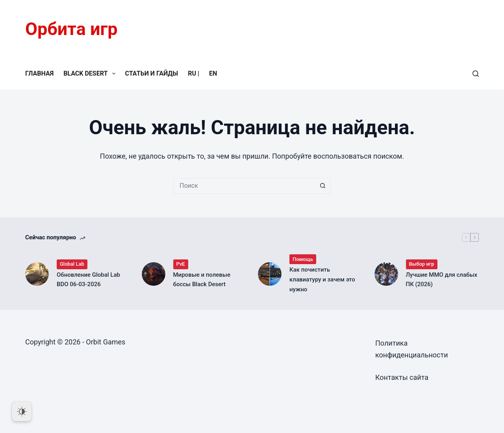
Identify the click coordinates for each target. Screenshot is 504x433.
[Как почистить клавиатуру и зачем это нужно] (270, 274)
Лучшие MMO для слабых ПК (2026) (442, 280)
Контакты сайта (402, 377)
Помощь (303, 259)
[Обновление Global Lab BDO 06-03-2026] (37, 274)
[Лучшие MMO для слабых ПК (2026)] (386, 274)
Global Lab (72, 264)
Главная (39, 73)
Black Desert (91, 74)
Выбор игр (422, 264)
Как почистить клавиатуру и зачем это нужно (322, 279)
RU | (194, 73)
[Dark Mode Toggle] (22, 411)
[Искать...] (244, 186)
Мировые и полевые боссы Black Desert (202, 280)
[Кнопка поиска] (323, 186)
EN (213, 73)
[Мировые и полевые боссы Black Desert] (154, 274)
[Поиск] (476, 74)
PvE (181, 264)
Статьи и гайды (152, 73)
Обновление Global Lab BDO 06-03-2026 (88, 280)
